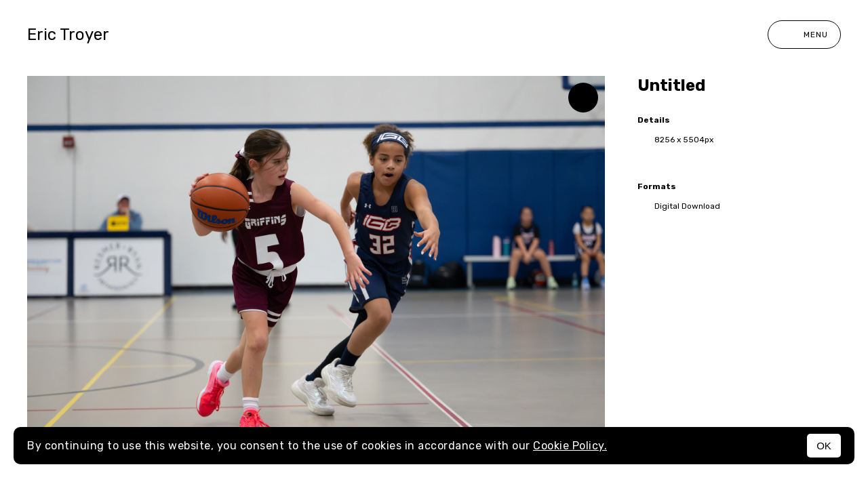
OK (824, 446)
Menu (804, 35)
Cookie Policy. (570, 446)
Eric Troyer (68, 35)
